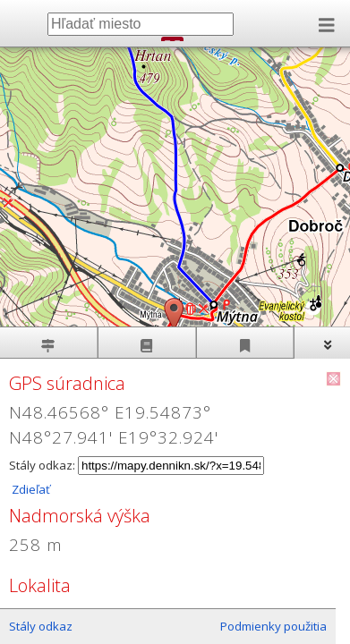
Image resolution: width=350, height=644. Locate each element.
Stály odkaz (41, 626)
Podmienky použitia (273, 626)
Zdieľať (30, 489)
